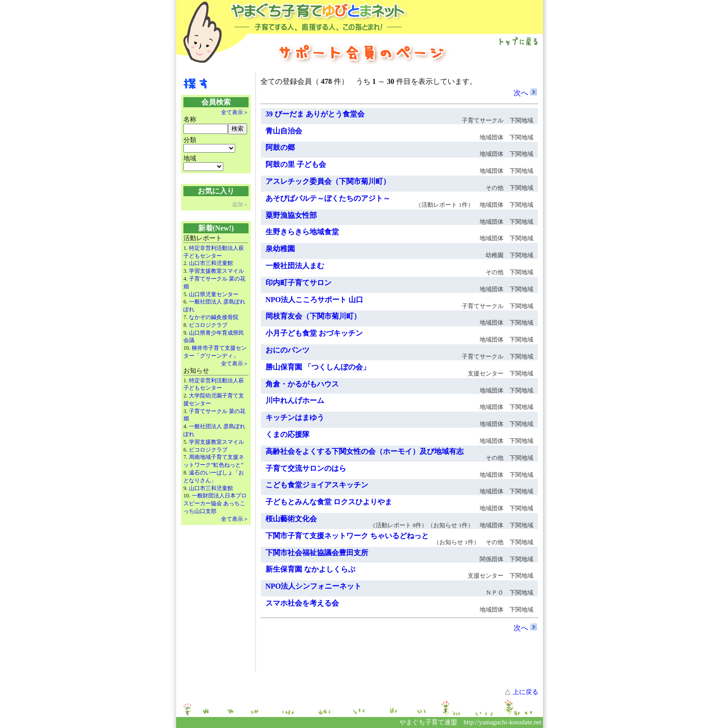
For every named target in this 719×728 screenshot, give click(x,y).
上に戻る (525, 692)
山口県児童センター (214, 294)
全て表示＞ (235, 112)
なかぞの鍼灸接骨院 (214, 317)
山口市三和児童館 (211, 263)
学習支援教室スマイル (216, 271)
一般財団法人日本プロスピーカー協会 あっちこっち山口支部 (215, 503)
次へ (525, 93)
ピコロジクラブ (208, 325)
